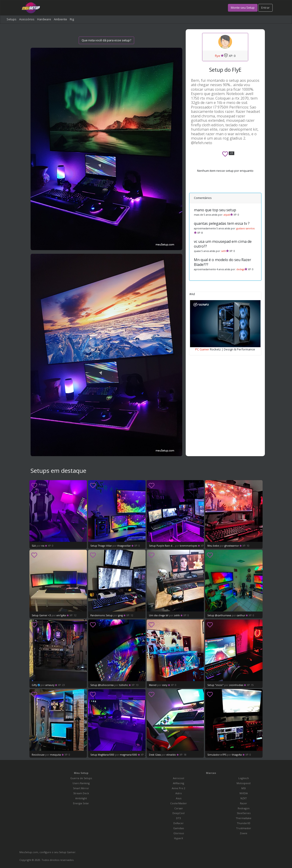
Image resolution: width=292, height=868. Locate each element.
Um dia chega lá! (159, 615)
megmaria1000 (128, 755)
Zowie (244, 833)
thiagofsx (237, 755)
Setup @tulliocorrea (102, 685)
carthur (241, 615)
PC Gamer (202, 349)
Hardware (44, 19)
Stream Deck (81, 793)
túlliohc (124, 685)
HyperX (179, 838)
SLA (34, 546)
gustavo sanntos (245, 228)
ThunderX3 (244, 823)
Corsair (179, 808)
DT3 (179, 818)
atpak (227, 215)
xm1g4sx (61, 615)
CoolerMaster (179, 803)
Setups (12, 19)
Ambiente (60, 19)
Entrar (265, 8)
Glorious (179, 833)
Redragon (244, 808)
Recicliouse (38, 755)
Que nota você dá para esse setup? (106, 40)
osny (165, 685)
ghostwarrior (232, 546)
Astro (179, 793)
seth (224, 251)
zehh (177, 615)
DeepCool (179, 813)
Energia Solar (81, 803)
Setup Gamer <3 (41, 615)
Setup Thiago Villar (101, 546)
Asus (179, 798)
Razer (244, 803)
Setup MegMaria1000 (102, 755)
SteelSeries (244, 813)
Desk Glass (155, 755)
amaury (50, 685)
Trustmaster (244, 828)
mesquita (56, 755)
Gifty (34, 685)
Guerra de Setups (81, 778)
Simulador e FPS (217, 755)
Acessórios (27, 19)
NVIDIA (244, 793)
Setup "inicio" (215, 685)
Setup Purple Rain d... (162, 546)
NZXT (244, 798)
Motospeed (244, 783)
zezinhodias (236, 685)
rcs (43, 546)
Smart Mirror (81, 788)
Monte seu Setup (243, 8)
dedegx (240, 269)
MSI (244, 788)
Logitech (244, 778)
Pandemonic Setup (102, 615)
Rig (72, 19)
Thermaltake (244, 818)
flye (218, 56)
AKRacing (179, 783)
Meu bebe (213, 546)
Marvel (153, 685)
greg (120, 615)
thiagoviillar (124, 546)
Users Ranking (81, 783)
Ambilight (81, 798)
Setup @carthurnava (219, 615)
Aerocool (179, 778)
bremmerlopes (188, 546)
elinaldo (171, 755)
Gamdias (179, 828)
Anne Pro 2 (179, 788)
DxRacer (179, 823)
